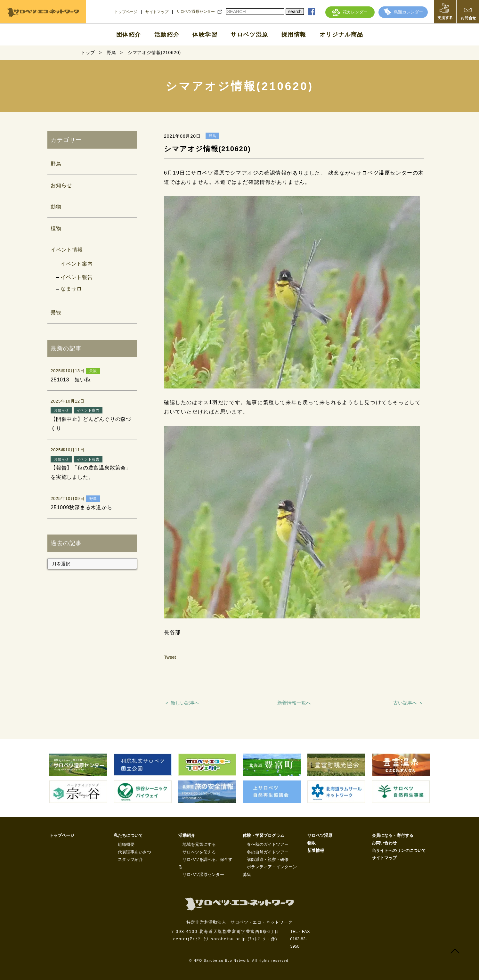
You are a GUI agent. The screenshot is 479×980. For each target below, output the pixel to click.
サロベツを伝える (199, 852)
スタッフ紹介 (130, 859)
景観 (56, 313)
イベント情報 (67, 250)
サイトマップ (157, 12)
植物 (56, 228)
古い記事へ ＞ (408, 703)
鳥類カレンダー (403, 12)
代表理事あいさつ (134, 852)
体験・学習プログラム (264, 835)
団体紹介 (129, 35)
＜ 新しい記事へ (182, 703)
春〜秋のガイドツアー (268, 844)
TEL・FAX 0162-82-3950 (300, 939)
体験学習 (205, 35)
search (295, 12)
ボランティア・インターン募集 (270, 870)
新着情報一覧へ (294, 703)
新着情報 (316, 850)
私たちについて (128, 835)
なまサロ (71, 289)
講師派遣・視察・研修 (268, 859)
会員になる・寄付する (393, 835)
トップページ (126, 12)
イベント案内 (77, 264)
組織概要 (126, 844)
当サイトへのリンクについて (399, 850)
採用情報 (294, 35)
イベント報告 (77, 277)
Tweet (170, 657)
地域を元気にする (199, 844)
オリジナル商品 (341, 35)
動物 (56, 207)
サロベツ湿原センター (196, 12)
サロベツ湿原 (249, 35)
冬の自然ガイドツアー (268, 852)
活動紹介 (167, 35)
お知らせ (61, 185)
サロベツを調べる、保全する (205, 863)
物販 (312, 843)
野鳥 (56, 164)
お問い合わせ (384, 843)
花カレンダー (350, 12)
